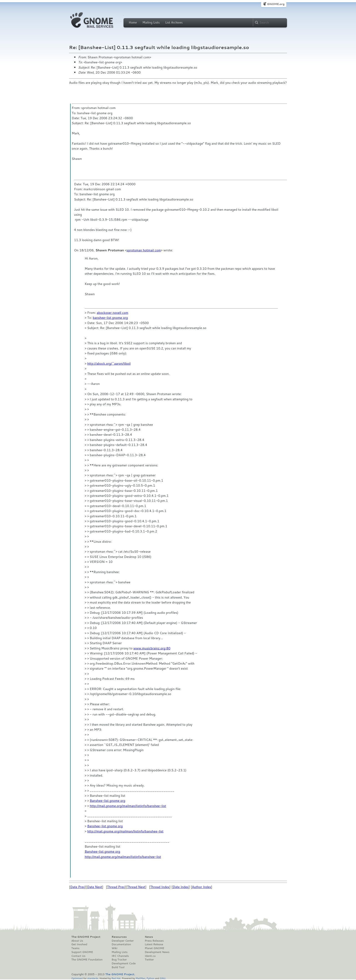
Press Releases (154, 941)
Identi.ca (150, 956)
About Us (77, 941)
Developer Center (123, 941)
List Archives (174, 22)
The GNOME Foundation (87, 960)
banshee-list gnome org (110, 318)
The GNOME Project (86, 937)
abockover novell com (112, 313)
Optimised (77, 978)
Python (150, 978)
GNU (163, 978)
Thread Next (136, 887)
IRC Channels (120, 956)
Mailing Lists (151, 22)
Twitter (149, 960)
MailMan (140, 978)
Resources (119, 937)
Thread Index (160, 887)
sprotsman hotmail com (144, 250)
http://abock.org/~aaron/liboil (109, 364)
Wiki (115, 948)
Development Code (124, 963)
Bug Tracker (119, 960)
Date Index (181, 887)
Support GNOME (82, 952)
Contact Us (78, 956)
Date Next (94, 887)
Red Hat (116, 978)
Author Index (201, 887)
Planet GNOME (154, 948)
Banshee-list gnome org (107, 801)
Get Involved (79, 944)
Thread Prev (116, 887)
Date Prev (77, 887)
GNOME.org (276, 4)
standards (93, 978)
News (149, 937)
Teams (75, 948)
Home (133, 22)
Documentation (121, 944)
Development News (157, 952)
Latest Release (154, 944)
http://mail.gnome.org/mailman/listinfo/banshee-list (128, 806)
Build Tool (118, 967)
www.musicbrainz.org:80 (152, 648)
